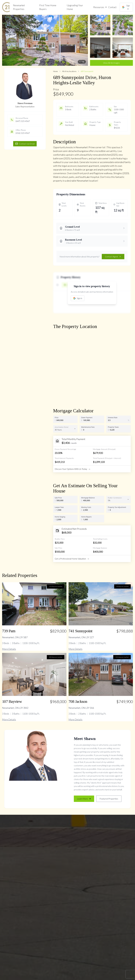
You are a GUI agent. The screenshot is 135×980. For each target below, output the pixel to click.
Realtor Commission (115, 498)
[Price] (66, 420)
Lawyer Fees (59, 507)
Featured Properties (109, 799)
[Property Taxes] (119, 430)
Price (57, 417)
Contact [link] (112, 7)
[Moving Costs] (92, 510)
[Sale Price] (66, 500)
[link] (6, 7)
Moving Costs (86, 507)
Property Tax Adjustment (117, 507)
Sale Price (58, 498)
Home (56, 71)
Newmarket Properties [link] (19, 7)
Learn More (84, 799)
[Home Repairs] (92, 520)
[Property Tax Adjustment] (119, 510)
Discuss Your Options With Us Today (73, 469)
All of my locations (69, 71)
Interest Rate (113, 417)
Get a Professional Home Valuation (72, 559)
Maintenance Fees (88, 427)
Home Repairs (86, 517)
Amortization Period (62, 427)
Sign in (126, 7)
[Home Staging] (66, 520)
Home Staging (60, 517)
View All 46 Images (111, 63)
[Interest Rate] (118, 420)
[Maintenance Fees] (92, 430)
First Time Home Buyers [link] (48, 7)
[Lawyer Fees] (66, 510)
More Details (9, 649)
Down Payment (87, 417)
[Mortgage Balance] (92, 500)
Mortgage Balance (88, 498)
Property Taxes (113, 427)
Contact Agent (113, 257)
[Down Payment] (92, 420)
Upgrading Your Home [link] (75, 7)
